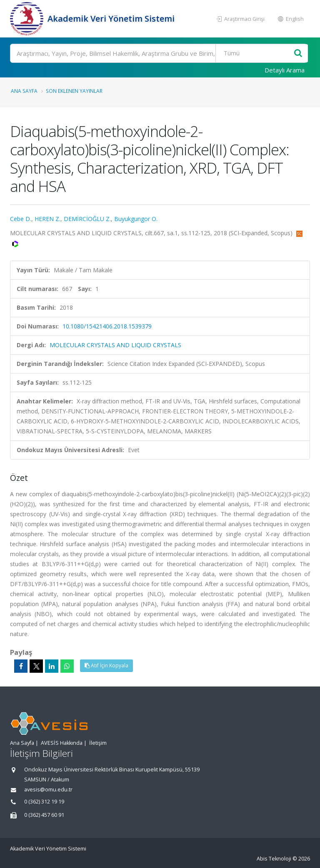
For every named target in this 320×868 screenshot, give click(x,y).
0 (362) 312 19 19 (44, 802)
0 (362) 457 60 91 (44, 815)
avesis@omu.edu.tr (48, 790)
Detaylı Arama (285, 70)
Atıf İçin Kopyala (106, 665)
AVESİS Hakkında (62, 743)
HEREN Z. (47, 219)
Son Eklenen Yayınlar (74, 91)
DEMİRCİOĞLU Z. (87, 219)
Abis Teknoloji (274, 859)
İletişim (98, 743)
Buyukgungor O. (136, 219)
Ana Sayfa (24, 91)
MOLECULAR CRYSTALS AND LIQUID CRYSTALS (115, 345)
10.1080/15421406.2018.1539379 (107, 326)
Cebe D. (21, 219)
